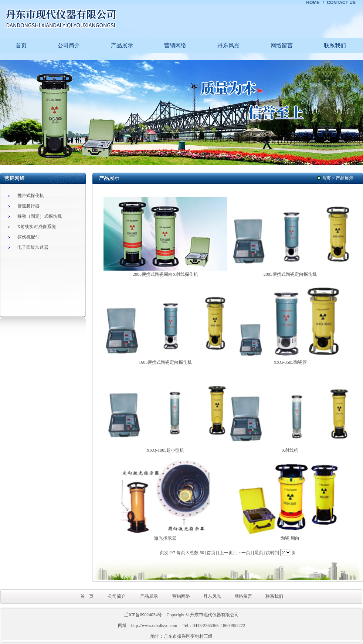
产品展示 (122, 45)
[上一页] (226, 553)
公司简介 (69, 45)
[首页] (211, 553)
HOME (313, 3)
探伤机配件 (28, 237)
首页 (21, 45)
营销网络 (175, 45)
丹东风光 (228, 45)
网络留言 (282, 45)
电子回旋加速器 (33, 247)
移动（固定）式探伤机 (40, 216)
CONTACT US (341, 3)
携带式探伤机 (31, 196)
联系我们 (335, 45)
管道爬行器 (28, 206)
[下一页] (244, 553)
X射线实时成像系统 (37, 227)
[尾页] (259, 553)
